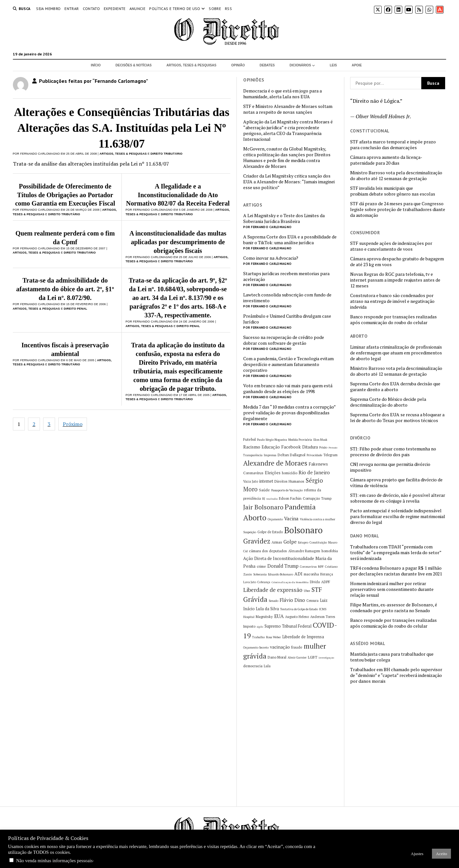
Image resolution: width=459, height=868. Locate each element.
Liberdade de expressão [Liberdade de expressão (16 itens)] (273, 590)
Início (96, 65)
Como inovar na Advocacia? (271, 258)
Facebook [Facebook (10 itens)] (291, 447)
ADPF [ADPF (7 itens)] (326, 582)
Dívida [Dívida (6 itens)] (315, 582)
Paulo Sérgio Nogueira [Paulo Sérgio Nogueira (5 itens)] (272, 440)
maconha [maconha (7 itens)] (311, 574)
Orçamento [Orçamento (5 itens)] (275, 519)
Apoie (357, 65)
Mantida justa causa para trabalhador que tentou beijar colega (392, 657)
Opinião (238, 65)
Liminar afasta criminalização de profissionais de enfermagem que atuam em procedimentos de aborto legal (396, 353)
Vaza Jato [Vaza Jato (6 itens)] (251, 481)
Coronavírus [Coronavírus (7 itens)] (253, 473)
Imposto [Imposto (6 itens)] (249, 626)
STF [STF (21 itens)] (317, 590)
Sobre (215, 9)
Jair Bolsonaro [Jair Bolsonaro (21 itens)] (263, 507)
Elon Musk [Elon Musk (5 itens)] (320, 440)
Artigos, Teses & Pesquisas (191, 65)
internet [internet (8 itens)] (266, 481)
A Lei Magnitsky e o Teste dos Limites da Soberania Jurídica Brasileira (284, 218)
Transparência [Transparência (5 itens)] (253, 455)
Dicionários (300, 65)
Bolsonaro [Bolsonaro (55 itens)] (303, 530)
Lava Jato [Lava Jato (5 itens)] (250, 582)
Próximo (73, 424)
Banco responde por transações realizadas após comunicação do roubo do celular (393, 320)
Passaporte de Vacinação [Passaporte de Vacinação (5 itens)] (287, 490)
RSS (228, 9)
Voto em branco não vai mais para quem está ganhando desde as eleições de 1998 (288, 389)
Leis (333, 65)
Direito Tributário (166, 154)
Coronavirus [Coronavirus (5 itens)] (308, 567)
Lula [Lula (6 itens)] (267, 666)
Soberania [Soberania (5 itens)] (260, 574)
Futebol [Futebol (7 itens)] (249, 439)
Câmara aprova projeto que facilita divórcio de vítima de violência (396, 483)
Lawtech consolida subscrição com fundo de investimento (287, 298)
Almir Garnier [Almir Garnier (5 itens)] (297, 657)
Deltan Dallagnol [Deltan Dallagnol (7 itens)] (292, 455)
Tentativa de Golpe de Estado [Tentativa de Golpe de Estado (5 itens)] (299, 609)
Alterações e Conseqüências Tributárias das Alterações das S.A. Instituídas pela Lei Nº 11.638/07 (122, 128)
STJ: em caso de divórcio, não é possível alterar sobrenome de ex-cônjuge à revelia (398, 498)
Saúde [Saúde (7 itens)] (264, 490)
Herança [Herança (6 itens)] (327, 574)
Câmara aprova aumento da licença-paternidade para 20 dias (386, 160)
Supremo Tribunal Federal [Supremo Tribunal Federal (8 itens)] (288, 626)
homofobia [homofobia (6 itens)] (330, 551)
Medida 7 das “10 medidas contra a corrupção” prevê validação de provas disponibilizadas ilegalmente (289, 413)
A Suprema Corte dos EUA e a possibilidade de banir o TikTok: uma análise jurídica (290, 240)
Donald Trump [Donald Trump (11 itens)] (283, 566)
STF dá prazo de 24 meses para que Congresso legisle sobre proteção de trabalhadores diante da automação (398, 209)
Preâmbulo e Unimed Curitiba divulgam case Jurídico (287, 319)
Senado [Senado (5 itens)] (273, 601)
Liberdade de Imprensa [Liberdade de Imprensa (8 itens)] (303, 637)
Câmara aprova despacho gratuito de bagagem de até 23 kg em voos (397, 262)
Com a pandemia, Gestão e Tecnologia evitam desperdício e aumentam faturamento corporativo (288, 364)
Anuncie (138, 9)
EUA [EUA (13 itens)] (279, 616)
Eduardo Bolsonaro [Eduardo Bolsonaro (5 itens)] (281, 574)
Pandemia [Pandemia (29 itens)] (300, 507)
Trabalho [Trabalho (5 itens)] (258, 637)
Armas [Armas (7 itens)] (277, 542)
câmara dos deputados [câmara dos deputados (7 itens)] (268, 551)
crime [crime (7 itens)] (261, 566)
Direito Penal (76, 309)
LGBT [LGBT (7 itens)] (313, 657)
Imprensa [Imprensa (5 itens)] (270, 455)
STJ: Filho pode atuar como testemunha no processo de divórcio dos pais (393, 452)
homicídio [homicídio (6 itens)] (290, 473)
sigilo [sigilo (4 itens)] (260, 627)
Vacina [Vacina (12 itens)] (291, 518)
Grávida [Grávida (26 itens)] (255, 599)
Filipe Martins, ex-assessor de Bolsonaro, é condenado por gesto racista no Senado (394, 608)
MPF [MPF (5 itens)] (321, 567)
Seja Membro (48, 9)
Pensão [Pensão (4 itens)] (333, 448)
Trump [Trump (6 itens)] (326, 498)
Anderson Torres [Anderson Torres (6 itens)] (323, 617)
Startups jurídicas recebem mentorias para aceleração (286, 276)
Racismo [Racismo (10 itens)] (252, 447)
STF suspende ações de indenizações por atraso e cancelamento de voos (391, 246)
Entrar (72, 9)
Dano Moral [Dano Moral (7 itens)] (277, 657)
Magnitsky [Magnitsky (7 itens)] (264, 617)
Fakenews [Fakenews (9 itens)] (318, 464)
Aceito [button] (441, 854)
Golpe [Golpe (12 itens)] (290, 542)
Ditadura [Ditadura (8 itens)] (310, 447)
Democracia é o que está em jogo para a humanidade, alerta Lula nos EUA (282, 94)
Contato (91, 9)
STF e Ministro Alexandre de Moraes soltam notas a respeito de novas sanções (288, 109)
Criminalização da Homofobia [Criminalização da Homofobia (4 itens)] (290, 582)
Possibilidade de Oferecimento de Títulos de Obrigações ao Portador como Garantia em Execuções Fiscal (65, 195)
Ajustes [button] (417, 854)
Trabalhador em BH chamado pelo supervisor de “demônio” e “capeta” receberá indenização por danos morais (396, 675)
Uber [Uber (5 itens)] (307, 591)
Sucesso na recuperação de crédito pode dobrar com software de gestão (284, 340)
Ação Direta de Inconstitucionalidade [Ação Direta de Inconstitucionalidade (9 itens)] (279, 558)
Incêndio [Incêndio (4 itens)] (272, 499)
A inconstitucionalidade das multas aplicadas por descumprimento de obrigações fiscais (178, 242)
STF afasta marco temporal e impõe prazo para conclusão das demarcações (393, 145)
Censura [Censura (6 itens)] (312, 601)
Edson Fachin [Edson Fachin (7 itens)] (290, 498)
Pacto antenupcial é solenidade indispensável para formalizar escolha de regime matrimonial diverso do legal (398, 516)
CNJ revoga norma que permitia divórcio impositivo (390, 467)
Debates (267, 65)
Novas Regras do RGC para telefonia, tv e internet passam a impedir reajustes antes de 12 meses (395, 280)
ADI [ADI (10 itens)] (298, 574)
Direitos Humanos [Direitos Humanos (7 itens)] (289, 481)
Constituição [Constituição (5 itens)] (318, 542)
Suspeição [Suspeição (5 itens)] (250, 532)
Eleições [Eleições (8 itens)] (273, 473)
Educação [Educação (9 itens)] (271, 447)
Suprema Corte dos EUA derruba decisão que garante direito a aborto (395, 387)
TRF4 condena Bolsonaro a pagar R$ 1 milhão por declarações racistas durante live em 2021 (396, 571)
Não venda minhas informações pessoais (54, 861)
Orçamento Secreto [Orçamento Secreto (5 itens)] (256, 647)
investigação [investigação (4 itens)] (326, 658)
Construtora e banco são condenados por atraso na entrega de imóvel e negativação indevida (392, 301)
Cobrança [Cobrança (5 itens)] (264, 582)
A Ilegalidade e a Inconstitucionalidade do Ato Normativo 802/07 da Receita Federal (178, 195)
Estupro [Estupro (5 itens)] (303, 542)
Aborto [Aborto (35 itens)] (255, 518)
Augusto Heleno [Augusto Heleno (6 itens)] (297, 617)
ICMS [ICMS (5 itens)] (323, 609)
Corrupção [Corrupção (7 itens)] (311, 498)
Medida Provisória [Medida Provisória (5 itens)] (300, 440)
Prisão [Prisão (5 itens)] (323, 447)
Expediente (115, 9)
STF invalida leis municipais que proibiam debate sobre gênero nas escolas (393, 191)
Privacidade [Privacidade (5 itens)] (314, 455)
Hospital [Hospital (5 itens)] (249, 617)
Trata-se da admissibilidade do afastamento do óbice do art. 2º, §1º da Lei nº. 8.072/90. (65, 289)
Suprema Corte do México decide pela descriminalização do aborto (388, 402)
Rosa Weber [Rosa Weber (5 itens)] (273, 637)
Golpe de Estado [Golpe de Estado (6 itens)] (270, 532)
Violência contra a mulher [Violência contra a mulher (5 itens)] (318, 519)
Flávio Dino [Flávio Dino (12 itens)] (292, 600)
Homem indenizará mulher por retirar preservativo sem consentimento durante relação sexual (392, 589)
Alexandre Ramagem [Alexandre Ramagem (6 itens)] (304, 551)
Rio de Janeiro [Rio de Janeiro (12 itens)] (314, 472)
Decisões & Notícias (133, 65)
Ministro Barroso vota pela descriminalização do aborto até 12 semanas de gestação (396, 176)
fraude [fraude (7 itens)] (297, 647)
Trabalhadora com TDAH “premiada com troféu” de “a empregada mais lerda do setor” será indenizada (396, 553)
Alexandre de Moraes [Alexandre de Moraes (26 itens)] (275, 463)
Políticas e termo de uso (175, 9)
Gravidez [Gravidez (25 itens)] (257, 541)
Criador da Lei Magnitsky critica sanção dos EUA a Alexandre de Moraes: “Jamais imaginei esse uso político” (289, 182)
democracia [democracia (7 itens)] (253, 666)
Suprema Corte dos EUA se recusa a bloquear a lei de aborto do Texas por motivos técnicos (397, 418)
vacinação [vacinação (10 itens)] (280, 647)
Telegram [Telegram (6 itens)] (330, 455)
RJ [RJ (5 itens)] (264, 499)
